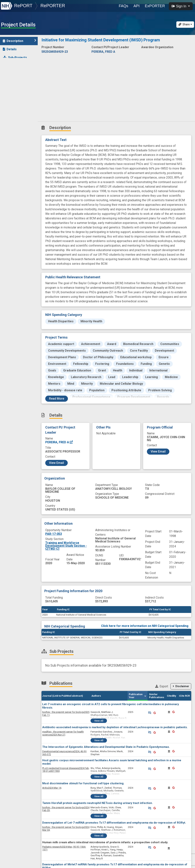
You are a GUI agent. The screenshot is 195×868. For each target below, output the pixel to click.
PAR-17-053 (54, 534)
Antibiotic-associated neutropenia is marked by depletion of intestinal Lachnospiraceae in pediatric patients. (115, 727)
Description (20, 41)
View (99, 721)
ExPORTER (155, 6)
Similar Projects (17, 116)
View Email (56, 463)
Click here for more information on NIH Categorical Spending (145, 626)
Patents (10, 74)
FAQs (124, 6)
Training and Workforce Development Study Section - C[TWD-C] (66, 546)
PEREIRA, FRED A (59, 442)
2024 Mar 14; (52, 788)
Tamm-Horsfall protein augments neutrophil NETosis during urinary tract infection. (97, 803)
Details (10, 49)
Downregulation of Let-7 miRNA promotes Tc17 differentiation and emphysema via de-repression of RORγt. (114, 823)
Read (57, 399)
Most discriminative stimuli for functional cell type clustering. (83, 783)
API (137, 6)
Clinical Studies (16, 91)
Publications (14, 66)
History (10, 107)
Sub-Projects (15, 58)
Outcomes (13, 82)
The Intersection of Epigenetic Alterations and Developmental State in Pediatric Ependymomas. (106, 747)
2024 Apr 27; (63, 733)
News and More (16, 99)
